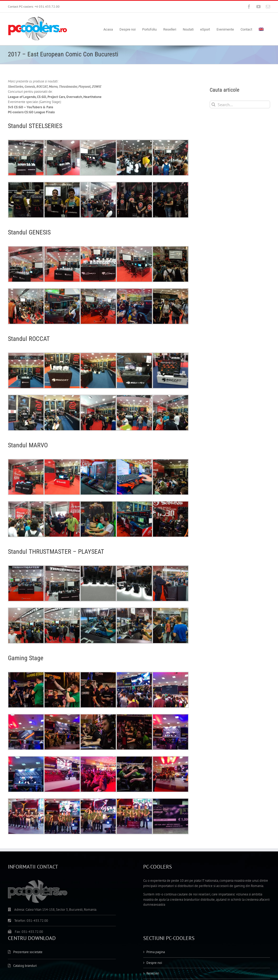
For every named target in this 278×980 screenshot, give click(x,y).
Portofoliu (154, 912)
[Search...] (240, 104)
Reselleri (153, 902)
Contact (152, 934)
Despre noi (154, 891)
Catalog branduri (25, 894)
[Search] (214, 104)
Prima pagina (156, 881)
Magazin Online (158, 923)
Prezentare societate (28, 881)
